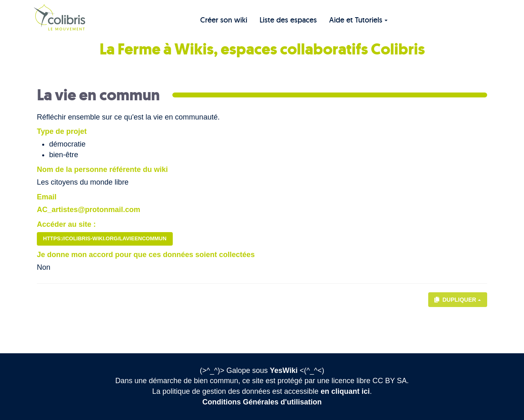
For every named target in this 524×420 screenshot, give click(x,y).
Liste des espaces (288, 20)
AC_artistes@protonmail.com (89, 210)
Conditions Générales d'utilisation (262, 402)
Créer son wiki (224, 20)
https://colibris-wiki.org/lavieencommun (105, 238)
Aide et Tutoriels (358, 20)
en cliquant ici (345, 391)
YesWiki (284, 370)
